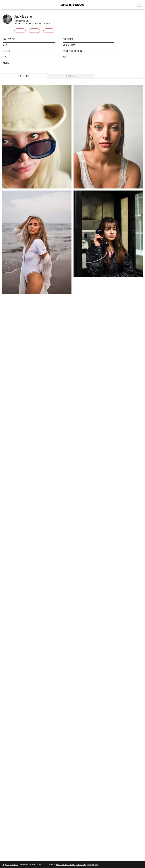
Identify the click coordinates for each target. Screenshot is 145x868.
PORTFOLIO (24, 76)
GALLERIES (72, 76)
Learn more (93, 865)
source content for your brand (71, 865)
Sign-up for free (10, 865)
